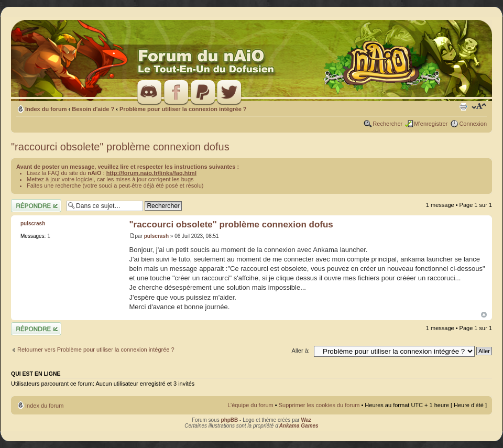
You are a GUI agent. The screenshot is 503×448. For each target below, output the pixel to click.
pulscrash (156, 236)
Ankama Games (299, 426)
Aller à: (301, 351)
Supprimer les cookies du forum (319, 405)
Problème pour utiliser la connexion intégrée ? (183, 109)
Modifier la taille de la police (479, 107)
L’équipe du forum (250, 405)
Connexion (473, 124)
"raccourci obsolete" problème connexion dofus (120, 147)
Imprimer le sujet (463, 107)
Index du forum (46, 109)
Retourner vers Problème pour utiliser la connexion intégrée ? (96, 349)
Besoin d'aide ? (93, 109)
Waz (306, 420)
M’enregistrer (431, 124)
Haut (484, 315)
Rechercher (387, 124)
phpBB (230, 420)
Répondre (36, 206)
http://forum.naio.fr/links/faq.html (151, 173)
